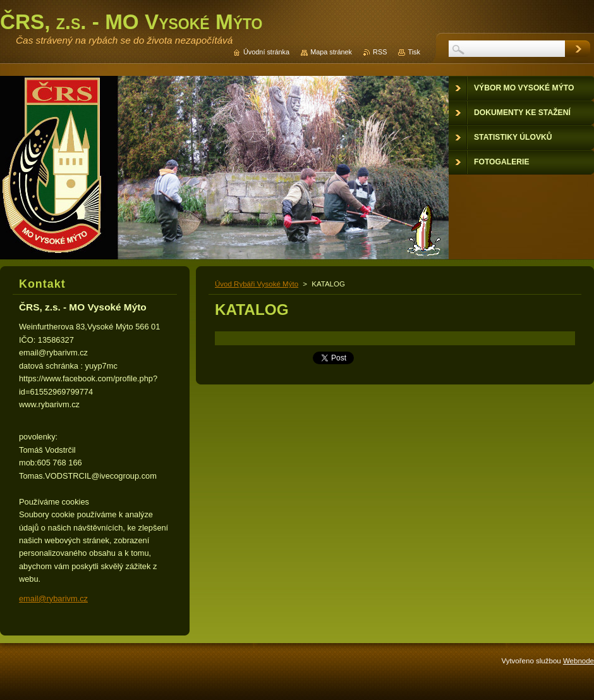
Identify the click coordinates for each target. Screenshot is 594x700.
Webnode (579, 661)
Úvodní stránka (266, 52)
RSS (380, 52)
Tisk (414, 52)
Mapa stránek (331, 52)
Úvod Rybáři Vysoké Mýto (257, 284)
